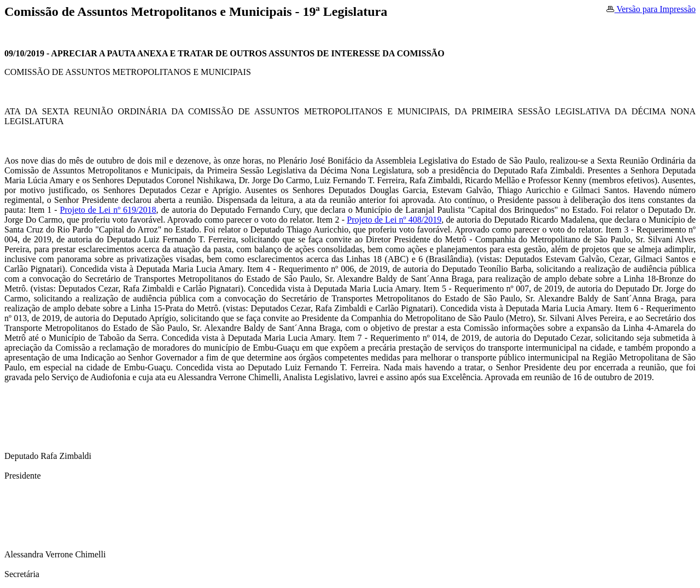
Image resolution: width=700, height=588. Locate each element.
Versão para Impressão (651, 9)
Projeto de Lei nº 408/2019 (394, 220)
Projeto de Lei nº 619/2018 (108, 210)
